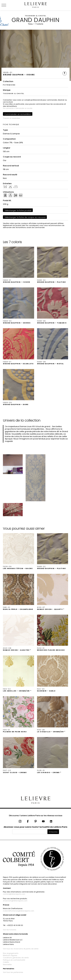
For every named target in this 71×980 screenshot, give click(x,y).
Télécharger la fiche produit (18, 210)
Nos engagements (11, 953)
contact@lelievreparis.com (14, 894)
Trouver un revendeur (12, 118)
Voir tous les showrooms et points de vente (21, 949)
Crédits (6, 962)
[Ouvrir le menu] (7, 5)
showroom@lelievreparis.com (15, 901)
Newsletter (7, 964)
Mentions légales (10, 955)
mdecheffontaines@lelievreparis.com (19, 911)
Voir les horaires (10, 930)
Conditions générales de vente (16, 958)
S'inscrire (53, 832)
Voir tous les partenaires (13, 972)
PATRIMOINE (9, 85)
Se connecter (8, 108)
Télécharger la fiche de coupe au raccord (25, 217)
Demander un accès (24, 108)
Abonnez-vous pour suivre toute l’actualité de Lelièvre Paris (35, 827)
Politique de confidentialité (14, 960)
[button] (19, 265)
